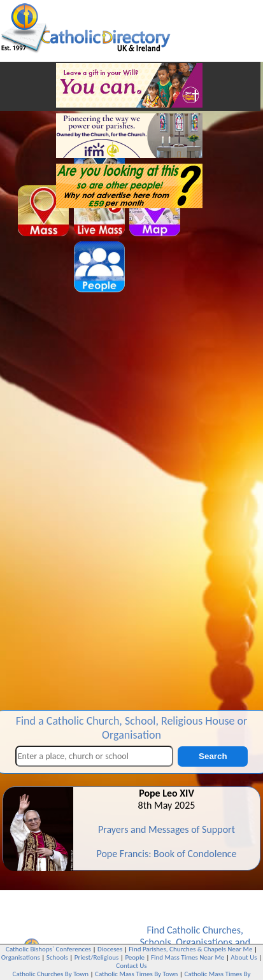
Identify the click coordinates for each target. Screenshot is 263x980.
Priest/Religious (97, 957)
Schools (155, 942)
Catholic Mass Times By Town (136, 974)
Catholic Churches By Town (51, 974)
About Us (244, 957)
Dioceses (110, 949)
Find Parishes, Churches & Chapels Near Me (190, 949)
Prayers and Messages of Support (167, 829)
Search (213, 756)
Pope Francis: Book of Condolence (166, 854)
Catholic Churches (204, 930)
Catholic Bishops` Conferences (48, 949)
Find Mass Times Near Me (188, 957)
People (135, 957)
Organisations (204, 942)
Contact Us (131, 966)
